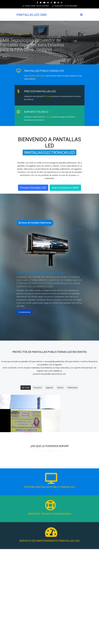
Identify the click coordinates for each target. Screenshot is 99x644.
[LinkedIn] (48, 3)
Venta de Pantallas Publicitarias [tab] (35, 223)
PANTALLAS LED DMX (32, 15)
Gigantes (50, 388)
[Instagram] (51, 3)
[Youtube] (44, 3)
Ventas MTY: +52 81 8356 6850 (66, 6)
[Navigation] (81, 15)
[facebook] (37, 3)
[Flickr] (55, 3)
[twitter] (41, 3)
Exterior (60, 388)
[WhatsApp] (61, 3)
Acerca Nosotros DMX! (65, 188)
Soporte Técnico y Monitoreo (50, 609)
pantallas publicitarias (36, 76)
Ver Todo (26, 388)
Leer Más (5, 57)
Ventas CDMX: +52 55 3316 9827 (37, 6)
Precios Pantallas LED (33, 188)
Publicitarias (72, 388)
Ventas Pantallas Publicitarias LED (50, 582)
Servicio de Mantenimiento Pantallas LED (50, 636)
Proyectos (38, 388)
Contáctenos (24, 312)
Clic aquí (48, 96)
